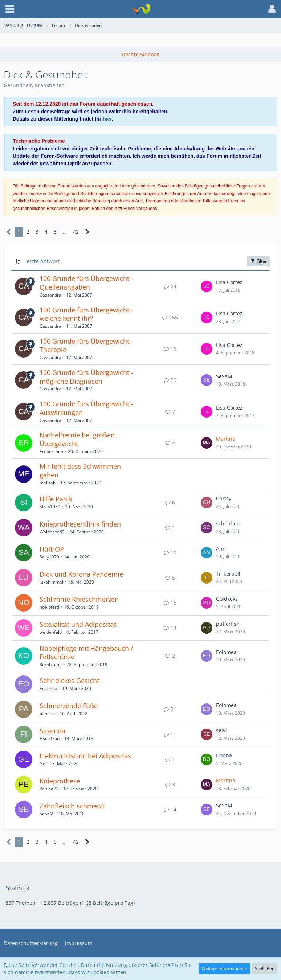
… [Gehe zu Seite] (65, 232)
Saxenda (52, 731)
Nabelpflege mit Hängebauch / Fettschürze (86, 653)
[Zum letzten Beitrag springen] (207, 286)
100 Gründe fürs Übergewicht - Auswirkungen (86, 408)
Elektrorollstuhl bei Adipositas (85, 756)
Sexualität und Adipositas (78, 624)
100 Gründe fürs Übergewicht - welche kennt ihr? (86, 314)
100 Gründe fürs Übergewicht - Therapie (86, 346)
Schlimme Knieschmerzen (79, 599)
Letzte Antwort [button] (42, 261)
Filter (258, 261)
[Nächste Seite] (87, 232)
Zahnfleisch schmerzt (72, 806)
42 (76, 232)
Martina (226, 439)
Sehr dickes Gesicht (69, 681)
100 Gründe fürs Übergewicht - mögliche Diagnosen (86, 377)
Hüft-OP (52, 549)
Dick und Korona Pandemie (81, 574)
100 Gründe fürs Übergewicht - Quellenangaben (86, 283)
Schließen (265, 969)
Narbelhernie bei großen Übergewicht (77, 439)
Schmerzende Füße (69, 706)
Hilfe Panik (56, 499)
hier (107, 119)
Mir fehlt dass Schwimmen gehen (80, 471)
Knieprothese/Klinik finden (80, 524)
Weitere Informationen (224, 969)
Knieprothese (60, 781)
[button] (10, 9)
